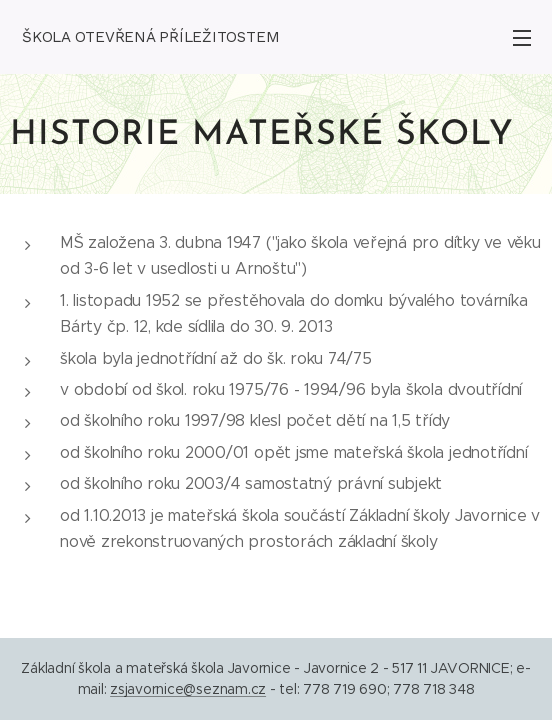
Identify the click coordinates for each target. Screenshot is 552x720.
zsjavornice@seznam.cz (188, 689)
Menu (522, 38)
